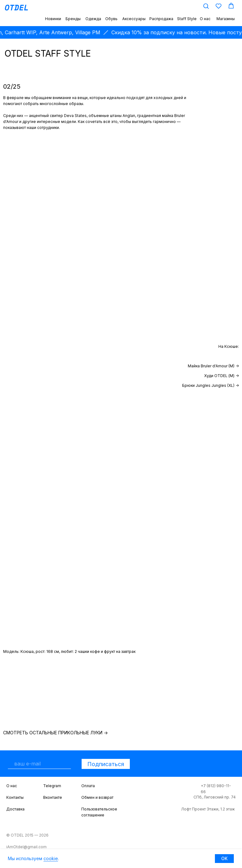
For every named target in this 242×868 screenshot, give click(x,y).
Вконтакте (53, 797)
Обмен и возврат (97, 797)
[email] (39, 764)
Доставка (15, 809)
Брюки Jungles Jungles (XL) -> (210, 385)
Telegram (52, 786)
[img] (36, 699)
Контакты (15, 797)
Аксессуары (134, 19)
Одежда (93, 19)
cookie (51, 858)
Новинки (53, 19)
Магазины (226, 19)
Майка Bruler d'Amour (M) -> (213, 366)
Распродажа (161, 19)
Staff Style (187, 19)
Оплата (88, 786)
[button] (206, 6)
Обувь (111, 19)
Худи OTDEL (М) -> (222, 376)
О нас (205, 19)
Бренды (73, 19)
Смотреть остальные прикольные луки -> (55, 733)
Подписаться (106, 764)
